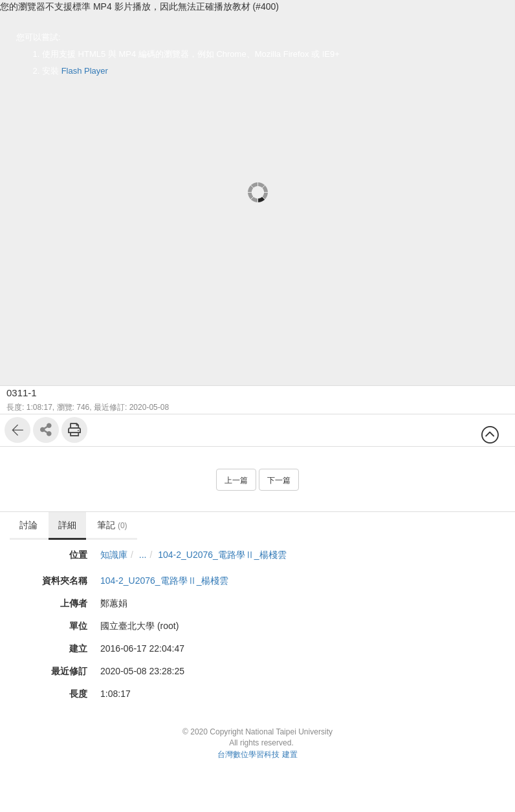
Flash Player (85, 71)
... (143, 555)
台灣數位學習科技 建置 (257, 754)
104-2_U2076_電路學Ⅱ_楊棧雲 (222, 555)
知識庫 (114, 555)
